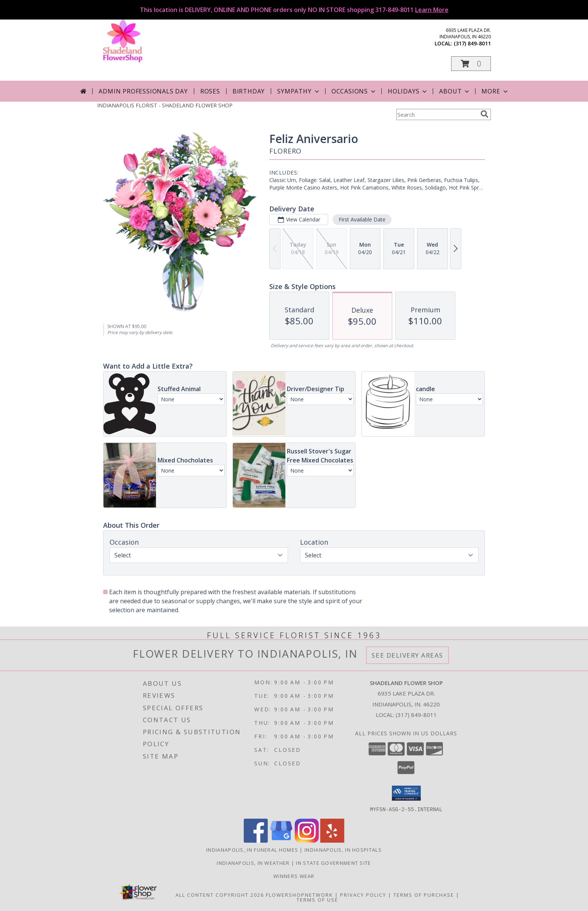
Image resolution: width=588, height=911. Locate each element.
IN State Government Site (333, 863)
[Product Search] (437, 114)
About (455, 91)
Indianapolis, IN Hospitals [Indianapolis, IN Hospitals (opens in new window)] (343, 849)
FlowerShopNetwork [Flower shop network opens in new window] (299, 894)
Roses (210, 91)
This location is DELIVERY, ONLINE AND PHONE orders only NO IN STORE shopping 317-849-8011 (294, 10)
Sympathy (299, 91)
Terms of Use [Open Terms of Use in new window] (317, 899)
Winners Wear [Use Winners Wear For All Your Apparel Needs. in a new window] (294, 876)
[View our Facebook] (256, 840)
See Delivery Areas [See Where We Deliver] (407, 655)
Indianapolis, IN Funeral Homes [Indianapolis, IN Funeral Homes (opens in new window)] (252, 849)
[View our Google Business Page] (281, 840)
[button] (471, 64)
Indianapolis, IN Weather (253, 863)
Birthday (249, 91)
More (495, 91)
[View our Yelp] (332, 840)
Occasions (354, 91)
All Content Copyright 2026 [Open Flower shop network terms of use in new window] (220, 894)
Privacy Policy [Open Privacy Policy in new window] (363, 894)
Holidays (408, 91)
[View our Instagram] (307, 840)
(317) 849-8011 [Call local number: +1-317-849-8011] (472, 43)
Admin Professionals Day (143, 91)
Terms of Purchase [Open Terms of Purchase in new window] (424, 894)
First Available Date (362, 219)
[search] (484, 114)
